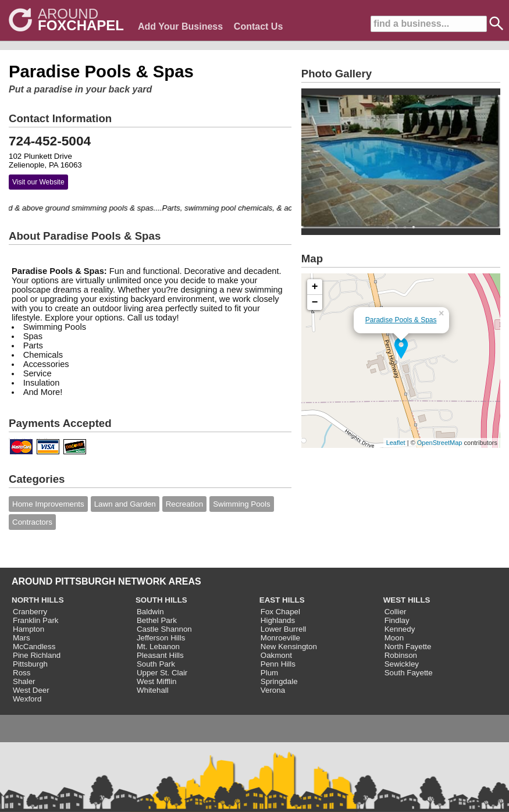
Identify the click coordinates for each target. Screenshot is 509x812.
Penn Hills (278, 664)
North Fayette (408, 647)
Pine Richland (37, 655)
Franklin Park (36, 620)
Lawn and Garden (125, 504)
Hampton (29, 629)
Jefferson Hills (161, 638)
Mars (22, 638)
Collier (396, 612)
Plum (269, 673)
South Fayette (409, 673)
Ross (22, 673)
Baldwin (150, 612)
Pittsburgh (30, 664)
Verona (273, 690)
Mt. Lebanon (158, 647)
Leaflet (396, 443)
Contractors (32, 522)
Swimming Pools (242, 504)
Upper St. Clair (162, 673)
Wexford (27, 699)
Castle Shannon (164, 629)
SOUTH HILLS (161, 600)
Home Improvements (48, 504)
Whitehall (153, 690)
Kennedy (400, 629)
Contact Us (258, 26)
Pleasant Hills (160, 655)
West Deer (31, 690)
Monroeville (280, 638)
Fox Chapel (280, 612)
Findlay (397, 620)
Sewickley (402, 664)
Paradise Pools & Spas (401, 320)
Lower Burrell (284, 629)
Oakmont (276, 655)
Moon (394, 638)
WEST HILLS (407, 600)
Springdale (279, 681)
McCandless (34, 647)
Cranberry (30, 612)
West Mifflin (156, 681)
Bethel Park (157, 620)
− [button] (315, 302)
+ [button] (315, 287)
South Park (156, 664)
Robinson (401, 655)
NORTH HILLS (38, 600)
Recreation (184, 504)
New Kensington (289, 647)
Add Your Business (180, 26)
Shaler (24, 681)
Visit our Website (38, 182)
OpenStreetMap (440, 443)
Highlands (278, 620)
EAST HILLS (282, 600)
